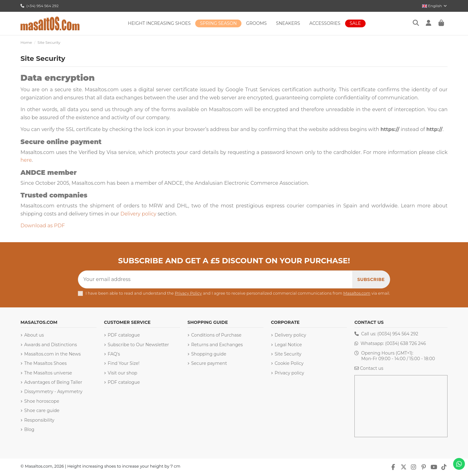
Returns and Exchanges (217, 345)
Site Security (288, 354)
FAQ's (114, 354)
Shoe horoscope (42, 401)
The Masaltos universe (48, 373)
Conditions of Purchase (216, 335)
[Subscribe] (371, 279)
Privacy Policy (188, 293)
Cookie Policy (289, 363)
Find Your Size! (124, 363)
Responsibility (39, 420)
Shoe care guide (42, 410)
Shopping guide (209, 354)
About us (34, 335)
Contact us (372, 368)
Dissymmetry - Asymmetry (53, 392)
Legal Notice (288, 345)
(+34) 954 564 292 (40, 6)
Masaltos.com (357, 293)
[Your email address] (215, 279)
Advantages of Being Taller (53, 382)
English (435, 6)
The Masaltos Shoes (45, 363)
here (26, 160)
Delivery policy (138, 214)
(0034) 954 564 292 (398, 334)
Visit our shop (122, 373)
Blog (29, 429)
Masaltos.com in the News (52, 354)
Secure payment (209, 363)
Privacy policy (289, 373)
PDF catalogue (124, 335)
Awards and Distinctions (51, 345)
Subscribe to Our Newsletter (138, 345)
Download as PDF (43, 226)
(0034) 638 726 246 (405, 343)
